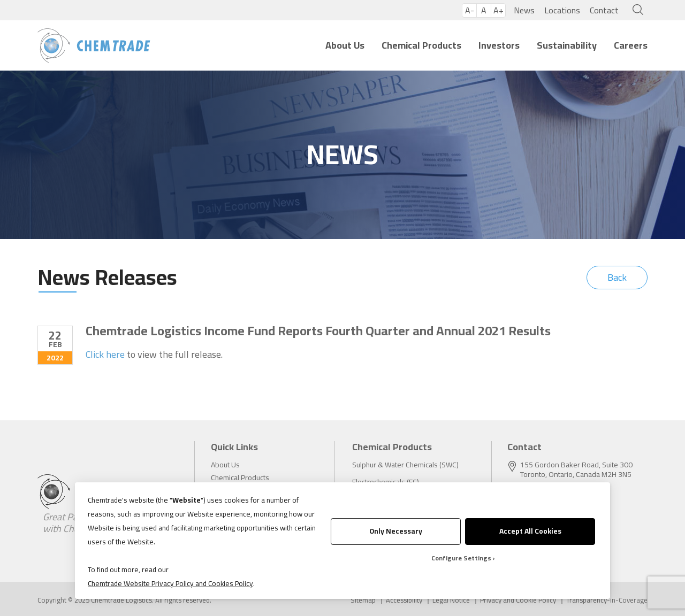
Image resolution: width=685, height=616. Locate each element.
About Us (345, 45)
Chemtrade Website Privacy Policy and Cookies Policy (170, 583)
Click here (105, 355)
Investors (499, 45)
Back (617, 277)
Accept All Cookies (530, 531)
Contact (604, 10)
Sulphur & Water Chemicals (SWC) (405, 465)
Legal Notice (451, 600)
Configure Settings (461, 558)
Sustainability (567, 45)
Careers (631, 45)
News (524, 10)
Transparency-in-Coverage (607, 600)
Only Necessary (396, 531)
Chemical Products (421, 45)
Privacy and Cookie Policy (518, 600)
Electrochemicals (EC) (386, 482)
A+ (498, 10)
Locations (562, 10)
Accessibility (404, 600)
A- (470, 10)
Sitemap (363, 600)
